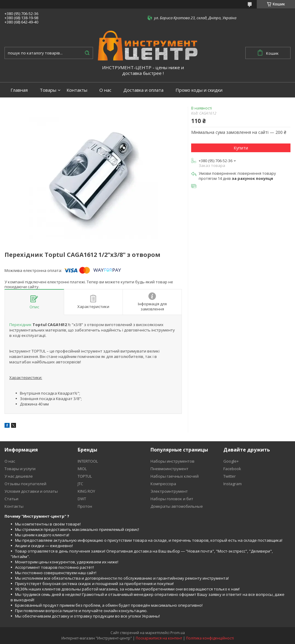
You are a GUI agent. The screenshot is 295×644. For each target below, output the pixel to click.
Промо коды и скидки (199, 90)
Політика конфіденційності (210, 638)
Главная (19, 90)
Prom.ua (178, 633)
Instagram (233, 484)
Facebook (232, 469)
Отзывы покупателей (25, 484)
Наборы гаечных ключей (175, 476)
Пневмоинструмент (169, 469)
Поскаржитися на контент (159, 638)
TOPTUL (85, 476)
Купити (241, 148)
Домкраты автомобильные (177, 506)
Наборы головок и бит (172, 499)
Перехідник (20, 325)
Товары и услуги (20, 469)
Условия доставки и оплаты (31, 491)
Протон (85, 506)
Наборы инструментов (172, 461)
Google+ (231, 461)
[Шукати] (87, 53)
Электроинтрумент (169, 491)
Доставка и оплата (143, 90)
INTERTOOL (88, 461)
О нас (105, 90)
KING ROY (86, 491)
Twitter (230, 476)
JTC (80, 484)
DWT (82, 499)
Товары (48, 90)
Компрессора (163, 484)
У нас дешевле (19, 476)
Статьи (11, 499)
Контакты (77, 90)
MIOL (82, 469)
